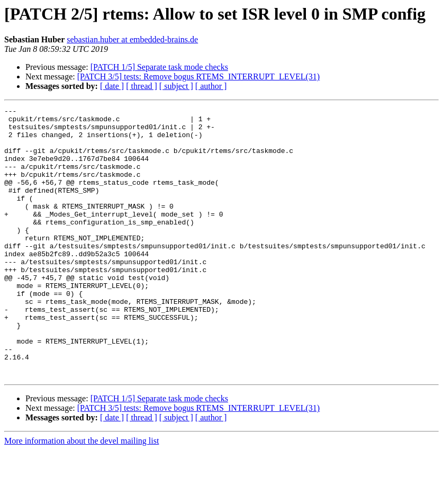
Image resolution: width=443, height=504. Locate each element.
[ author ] (211, 86)
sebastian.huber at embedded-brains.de (132, 39)
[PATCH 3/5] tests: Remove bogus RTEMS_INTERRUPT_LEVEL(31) (198, 76)
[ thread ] (142, 86)
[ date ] (112, 86)
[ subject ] (176, 86)
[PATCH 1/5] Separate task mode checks (159, 67)
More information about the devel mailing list (82, 495)
